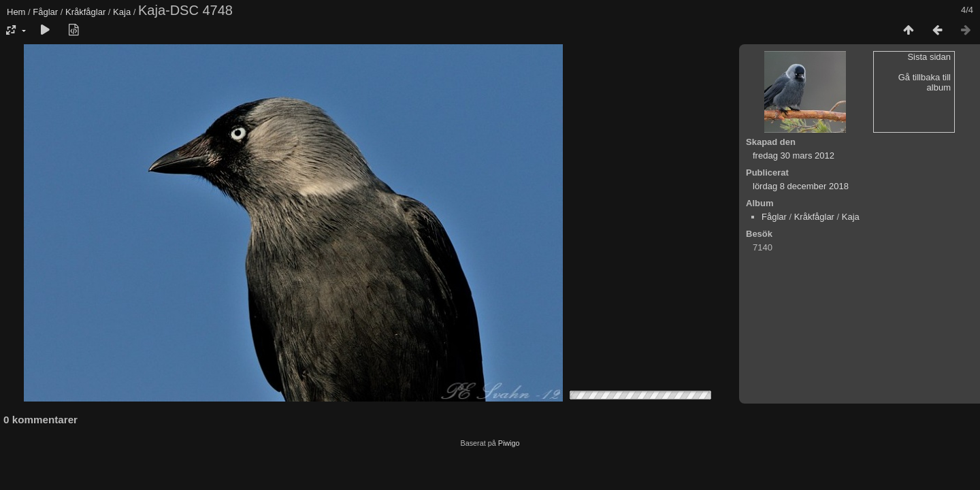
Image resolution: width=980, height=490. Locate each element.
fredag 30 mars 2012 (794, 156)
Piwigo (509, 443)
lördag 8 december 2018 (801, 186)
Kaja (122, 12)
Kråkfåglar (85, 12)
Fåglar (45, 12)
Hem (16, 12)
